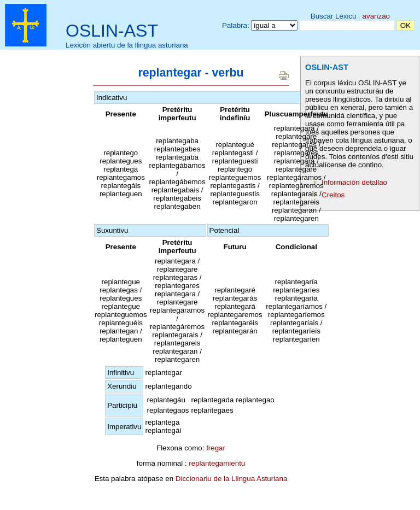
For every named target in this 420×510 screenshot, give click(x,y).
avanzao (376, 16)
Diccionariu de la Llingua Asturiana (232, 479)
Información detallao (354, 182)
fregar (216, 448)
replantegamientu (217, 463)
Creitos (333, 195)
